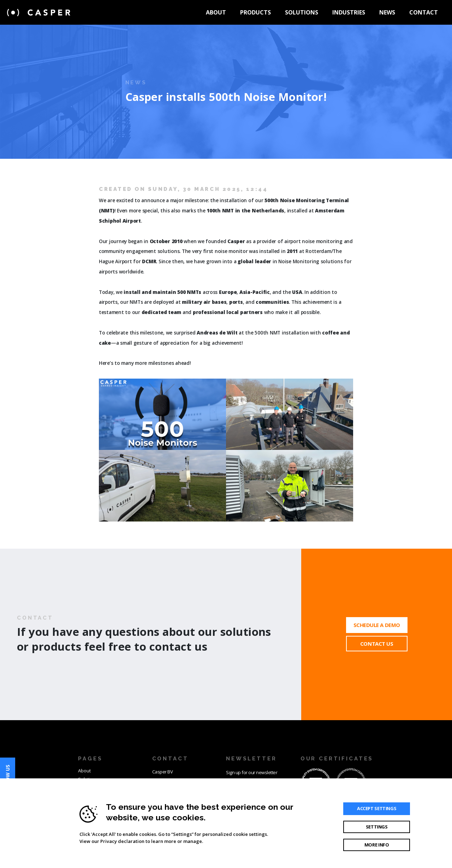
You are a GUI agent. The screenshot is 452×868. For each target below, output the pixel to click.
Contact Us (377, 644)
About (216, 12)
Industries (349, 12)
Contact (424, 12)
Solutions (302, 12)
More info (377, 845)
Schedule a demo (377, 625)
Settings (377, 827)
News (387, 12)
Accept (377, 808)
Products (255, 12)
